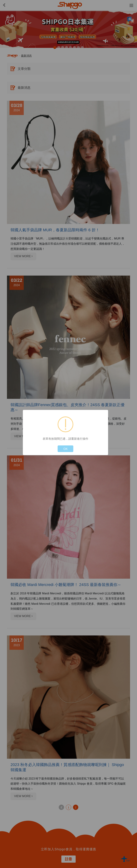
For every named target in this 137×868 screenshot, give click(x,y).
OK (65, 449)
